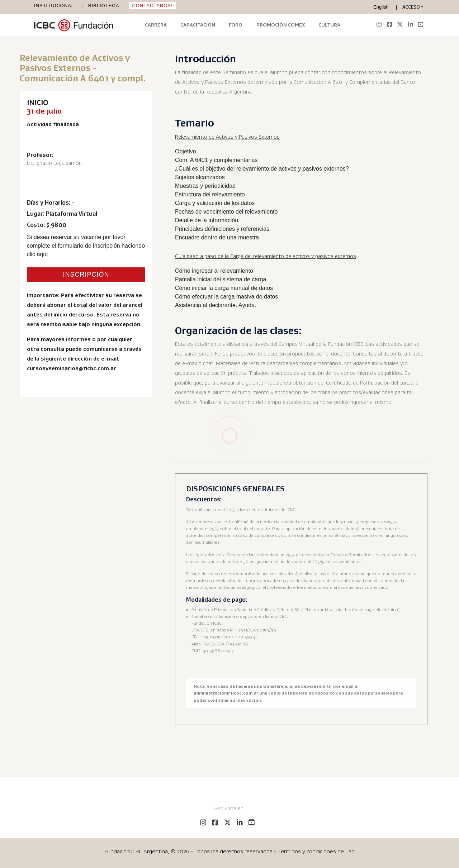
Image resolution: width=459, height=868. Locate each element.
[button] (413, 7)
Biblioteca (104, 6)
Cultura (329, 25)
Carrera (156, 25)
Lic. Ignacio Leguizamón (54, 163)
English (381, 7)
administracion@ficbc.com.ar (226, 693)
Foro (236, 25)
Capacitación (198, 25)
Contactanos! (152, 6)
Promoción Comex (281, 25)
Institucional (54, 6)
